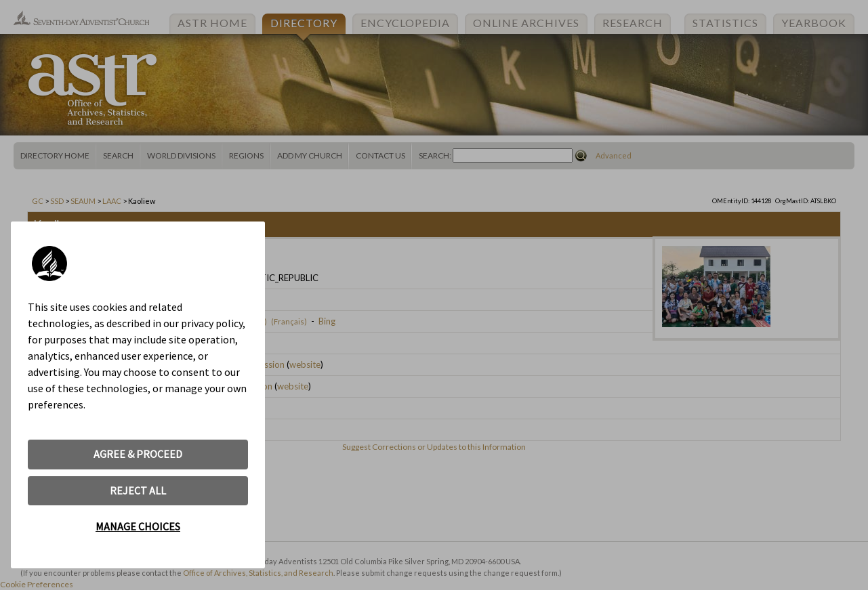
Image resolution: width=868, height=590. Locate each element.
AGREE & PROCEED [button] (138, 454)
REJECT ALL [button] (138, 490)
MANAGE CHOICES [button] (138, 526)
